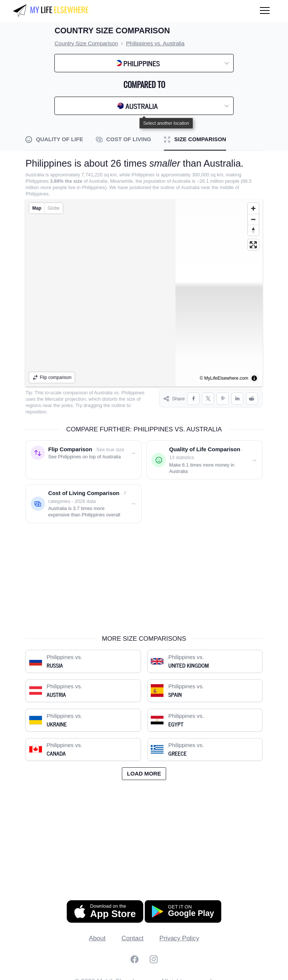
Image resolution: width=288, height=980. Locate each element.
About (97, 932)
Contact (133, 932)
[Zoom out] (253, 219)
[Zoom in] (253, 208)
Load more (144, 767)
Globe (54, 208)
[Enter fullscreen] (253, 245)
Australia (103, 393)
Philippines (133, 393)
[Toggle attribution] (254, 378)
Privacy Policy (179, 932)
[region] (144, 293)
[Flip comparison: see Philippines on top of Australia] (84, 453)
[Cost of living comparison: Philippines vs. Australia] (84, 497)
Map (37, 208)
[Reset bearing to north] (253, 230)
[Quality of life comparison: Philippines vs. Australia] (204, 453)
